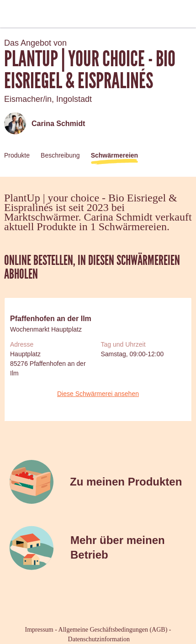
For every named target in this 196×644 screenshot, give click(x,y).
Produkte (17, 155)
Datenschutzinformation (99, 639)
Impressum (39, 630)
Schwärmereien (115, 155)
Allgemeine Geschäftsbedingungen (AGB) (113, 630)
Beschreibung (60, 155)
